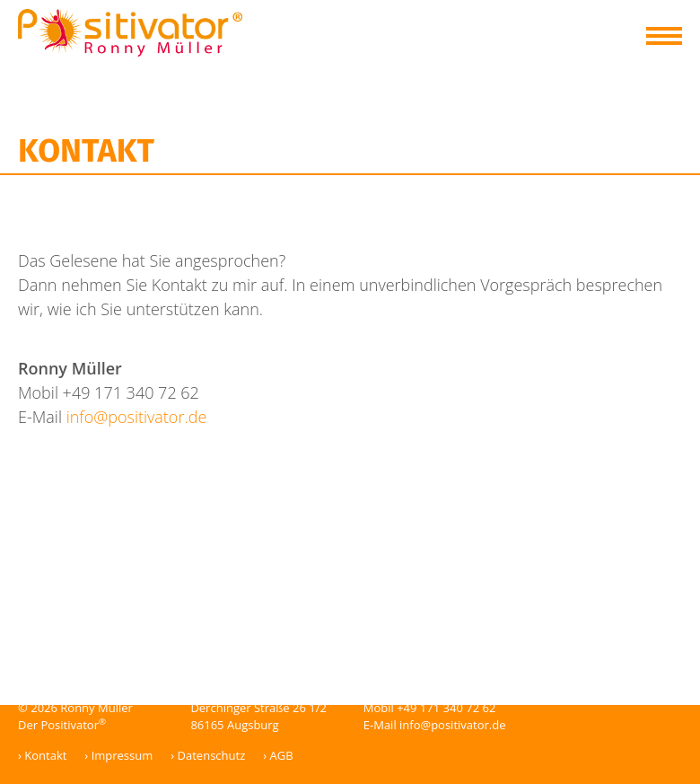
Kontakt (45, 755)
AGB (282, 755)
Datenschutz (212, 755)
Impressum (122, 755)
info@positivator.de (137, 417)
